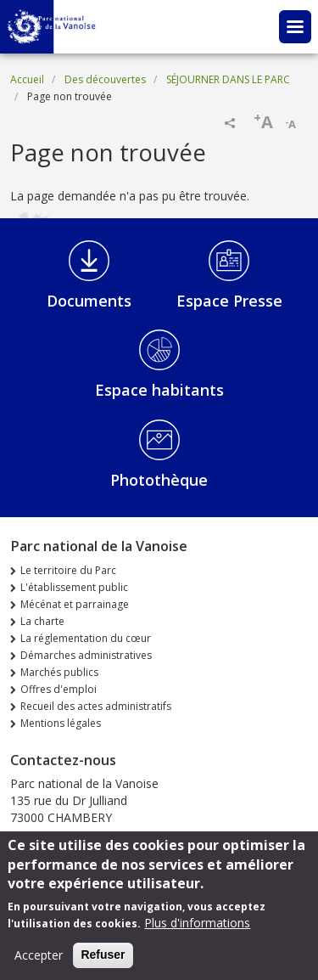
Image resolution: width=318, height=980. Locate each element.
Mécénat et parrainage (75, 604)
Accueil (27, 79)
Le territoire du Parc (68, 570)
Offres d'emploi (59, 689)
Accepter (39, 961)
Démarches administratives (86, 655)
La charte (42, 621)
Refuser (103, 960)
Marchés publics (59, 672)
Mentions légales (61, 723)
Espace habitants (159, 390)
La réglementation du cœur (86, 638)
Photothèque (159, 480)
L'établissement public (74, 587)
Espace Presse (229, 301)
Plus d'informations (197, 928)
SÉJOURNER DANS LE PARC (228, 79)
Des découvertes (105, 79)
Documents (89, 301)
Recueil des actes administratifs (96, 706)
